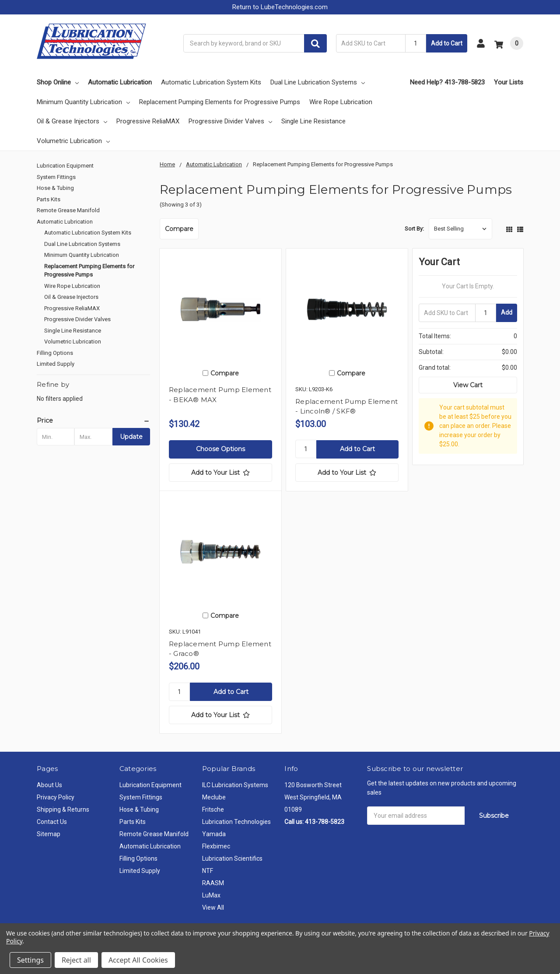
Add (507, 312)
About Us (49, 785)
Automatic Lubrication (120, 82)
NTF (208, 871)
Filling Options (55, 353)
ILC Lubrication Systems (235, 785)
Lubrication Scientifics (232, 858)
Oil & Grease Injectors (72, 121)
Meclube (214, 797)
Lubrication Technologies (236, 822)
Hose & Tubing (55, 188)
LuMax (211, 895)
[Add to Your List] (220, 473)
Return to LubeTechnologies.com (280, 7)
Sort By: (414, 229)
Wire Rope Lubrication (341, 102)
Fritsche (213, 809)
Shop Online (58, 82)
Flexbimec (216, 846)
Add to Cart (447, 43)
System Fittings (56, 177)
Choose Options (220, 449)
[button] (280, 7)
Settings (30, 960)
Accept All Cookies (138, 960)
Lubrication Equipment (65, 166)
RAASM (213, 883)
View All (213, 907)
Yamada (214, 834)
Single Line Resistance (313, 121)
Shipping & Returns (63, 809)
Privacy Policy (56, 797)
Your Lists (509, 82)
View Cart (468, 385)
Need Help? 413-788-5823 (447, 82)
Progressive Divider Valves (230, 121)
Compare (179, 229)
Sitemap (49, 834)
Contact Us (52, 822)
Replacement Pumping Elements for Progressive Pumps (220, 102)
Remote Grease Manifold (68, 210)
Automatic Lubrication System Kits (211, 82)
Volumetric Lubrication (73, 141)
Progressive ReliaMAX (148, 121)
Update (131, 437)
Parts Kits (49, 199)
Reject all (76, 960)
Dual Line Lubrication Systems (318, 82)
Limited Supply (56, 364)
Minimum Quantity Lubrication (83, 102)
